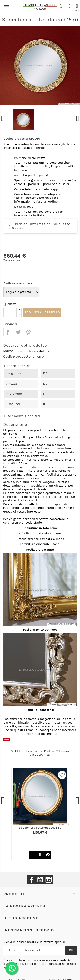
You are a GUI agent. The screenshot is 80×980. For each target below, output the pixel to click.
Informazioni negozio (29, 930)
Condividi (8, 332)
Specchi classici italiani (32, 351)
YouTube (40, 880)
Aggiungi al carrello (42, 312)
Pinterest (28, 332)
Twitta (18, 332)
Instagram (49, 880)
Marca (8, 351)
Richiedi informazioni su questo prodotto (39, 226)
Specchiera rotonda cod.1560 (40, 828)
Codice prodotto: (17, 357)
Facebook (32, 880)
